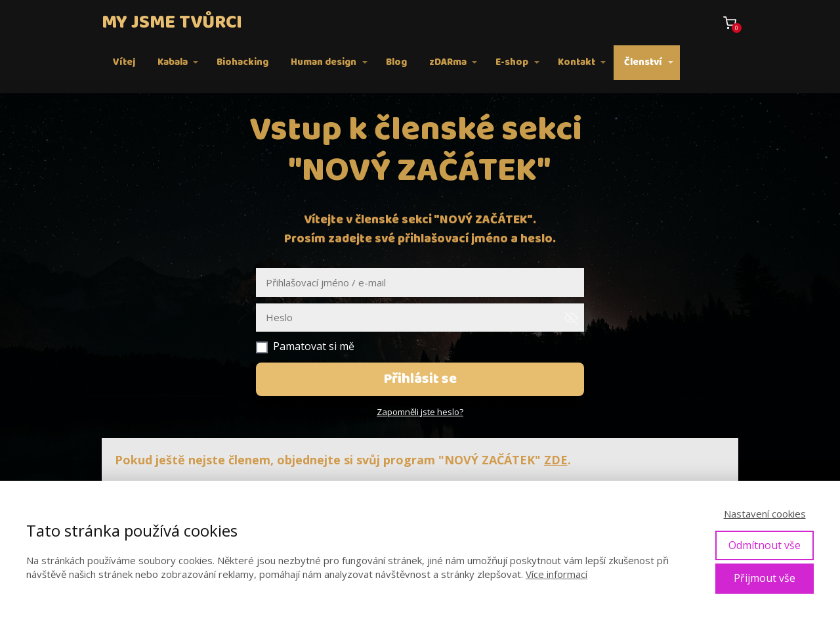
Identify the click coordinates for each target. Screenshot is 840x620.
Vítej (124, 62)
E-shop (512, 62)
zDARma (448, 62)
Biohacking (242, 62)
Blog (396, 62)
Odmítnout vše (765, 545)
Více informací (556, 574)
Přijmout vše (765, 578)
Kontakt (577, 62)
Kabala (173, 62)
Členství (643, 62)
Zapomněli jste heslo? (420, 412)
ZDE (556, 460)
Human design (324, 62)
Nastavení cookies (765, 514)
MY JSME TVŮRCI (172, 23)
